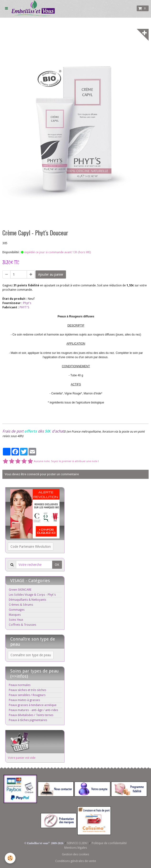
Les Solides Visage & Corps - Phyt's (32, 595)
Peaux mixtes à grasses (24, 700)
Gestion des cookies (75, 854)
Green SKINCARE (20, 590)
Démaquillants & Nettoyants (28, 600)
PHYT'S (24, 307)
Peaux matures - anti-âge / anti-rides (33, 710)
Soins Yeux (16, 620)
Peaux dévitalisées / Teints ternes (31, 715)
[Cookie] (10, 858)
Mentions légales (76, 848)
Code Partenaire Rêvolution (31, 547)
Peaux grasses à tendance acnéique (33, 705)
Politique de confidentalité (109, 843)
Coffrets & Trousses (23, 625)
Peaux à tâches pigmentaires (28, 720)
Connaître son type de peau (31, 655)
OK (57, 565)
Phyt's (27, 303)
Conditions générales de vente (76, 861)
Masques (15, 615)
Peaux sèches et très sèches (28, 690)
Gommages (17, 610)
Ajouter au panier (51, 274)
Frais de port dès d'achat (33, 431)
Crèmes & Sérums (21, 605)
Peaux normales (20, 685)
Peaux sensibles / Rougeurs (27, 695)
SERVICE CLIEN (77, 843)
